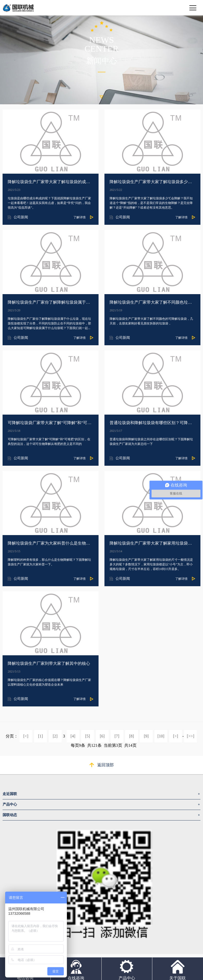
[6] (102, 736)
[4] (73, 736)
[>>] (191, 736)
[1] (41, 736)
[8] (132, 736)
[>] (175, 736)
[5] (88, 736)
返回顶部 (105, 765)
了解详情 (80, 217)
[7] (117, 736)
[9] (146, 736)
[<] (26, 736)
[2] (55, 736)
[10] (161, 736)
